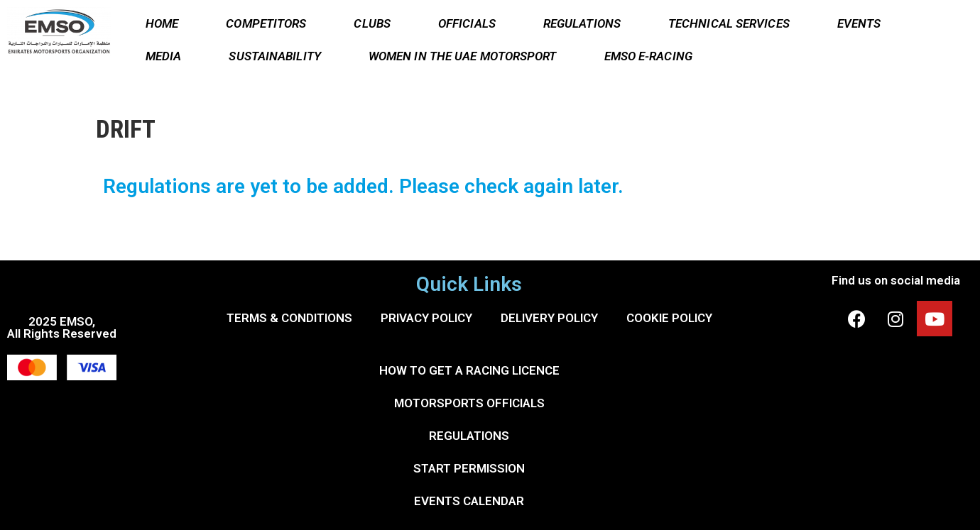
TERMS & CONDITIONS (289, 318)
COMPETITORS (266, 23)
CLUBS (372, 23)
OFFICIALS (467, 23)
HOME (162, 23)
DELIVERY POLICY (549, 318)
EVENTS (859, 23)
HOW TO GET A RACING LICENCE (469, 370)
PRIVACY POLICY (426, 318)
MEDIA (164, 56)
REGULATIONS (582, 23)
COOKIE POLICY (669, 318)
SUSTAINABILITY (274, 56)
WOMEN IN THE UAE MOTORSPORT (463, 56)
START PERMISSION (469, 468)
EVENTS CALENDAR (469, 501)
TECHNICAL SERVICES (729, 23)
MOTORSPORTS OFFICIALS (469, 403)
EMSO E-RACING (648, 56)
